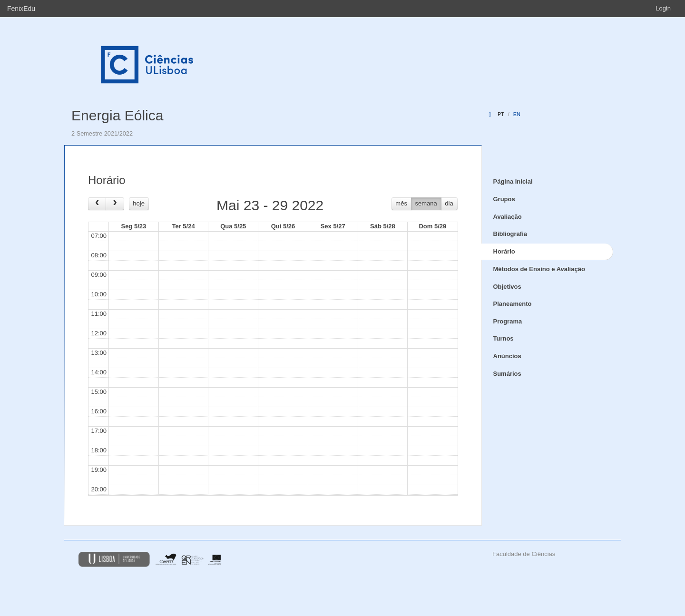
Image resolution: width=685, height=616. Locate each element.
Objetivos (507, 287)
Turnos (504, 338)
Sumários (507, 374)
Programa (508, 321)
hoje (139, 203)
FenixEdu (21, 9)
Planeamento (513, 304)
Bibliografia (510, 234)
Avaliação (508, 217)
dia (449, 203)
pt (501, 114)
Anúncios (507, 356)
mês (401, 203)
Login (663, 8)
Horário (504, 251)
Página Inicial (513, 181)
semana (426, 203)
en (517, 114)
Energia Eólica (117, 115)
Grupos (504, 199)
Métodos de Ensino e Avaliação (539, 269)
